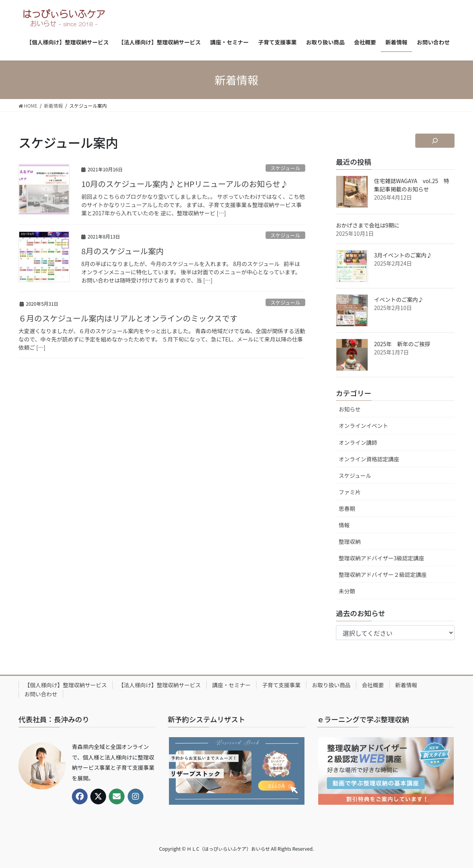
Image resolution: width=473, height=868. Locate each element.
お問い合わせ (41, 694)
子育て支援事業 (281, 685)
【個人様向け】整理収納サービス (66, 685)
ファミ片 (350, 492)
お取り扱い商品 (331, 685)
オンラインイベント (363, 426)
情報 (344, 525)
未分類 (347, 591)
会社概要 (373, 685)
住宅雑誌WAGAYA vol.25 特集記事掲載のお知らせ (412, 185)
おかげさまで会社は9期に (368, 225)
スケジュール (285, 168)
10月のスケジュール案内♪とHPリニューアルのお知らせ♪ (185, 184)
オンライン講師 (358, 442)
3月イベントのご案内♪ (403, 255)
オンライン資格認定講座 (369, 459)
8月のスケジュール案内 (123, 251)
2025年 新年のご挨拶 (402, 344)
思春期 (347, 508)
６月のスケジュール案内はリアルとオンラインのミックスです (128, 318)
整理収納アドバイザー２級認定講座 (383, 574)
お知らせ (350, 409)
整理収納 (350, 541)
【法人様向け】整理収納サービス (159, 685)
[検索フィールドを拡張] (435, 141)
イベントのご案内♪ (399, 299)
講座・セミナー (231, 685)
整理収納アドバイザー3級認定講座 (381, 558)
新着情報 (406, 685)
